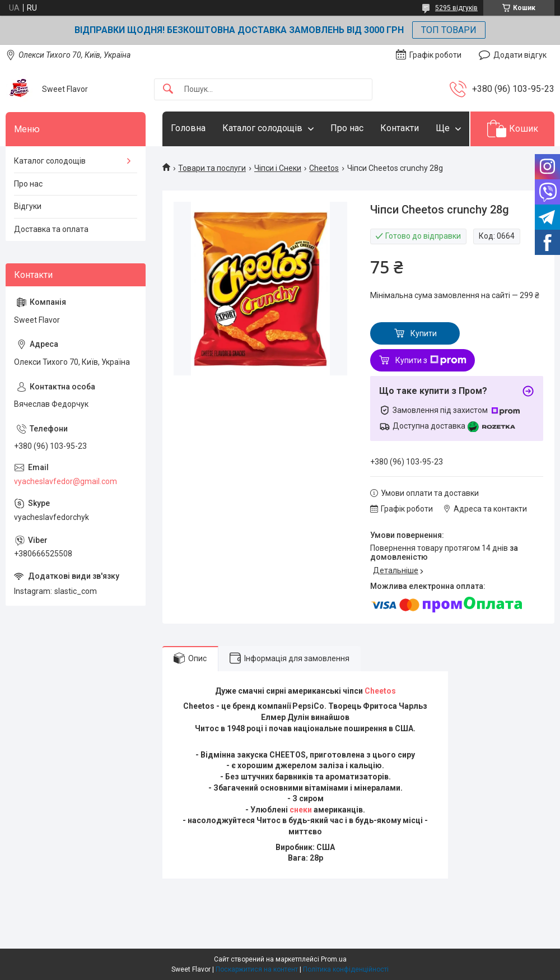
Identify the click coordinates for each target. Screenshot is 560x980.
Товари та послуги (212, 168)
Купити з (431, 360)
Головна (188, 128)
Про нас (347, 128)
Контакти (400, 128)
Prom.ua (334, 959)
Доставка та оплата (51, 229)
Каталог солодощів (262, 128)
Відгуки (28, 206)
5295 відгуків (456, 8)
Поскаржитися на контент (257, 969)
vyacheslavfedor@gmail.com (66, 481)
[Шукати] (168, 89)
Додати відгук (520, 55)
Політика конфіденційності (346, 969)
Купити (424, 333)
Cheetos (324, 168)
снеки (301, 810)
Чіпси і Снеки (278, 168)
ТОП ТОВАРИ (449, 30)
